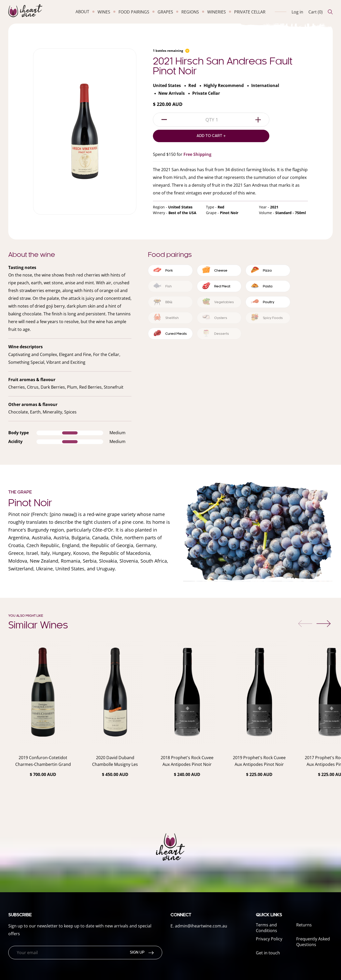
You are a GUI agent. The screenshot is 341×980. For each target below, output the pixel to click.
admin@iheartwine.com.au (201, 926)
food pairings (134, 12)
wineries (217, 12)
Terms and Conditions (266, 928)
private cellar (250, 12)
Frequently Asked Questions (313, 942)
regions (190, 12)
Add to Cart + (211, 136)
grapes (165, 12)
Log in (297, 12)
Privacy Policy (269, 939)
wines (104, 12)
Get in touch (268, 953)
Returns (304, 925)
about (82, 12)
